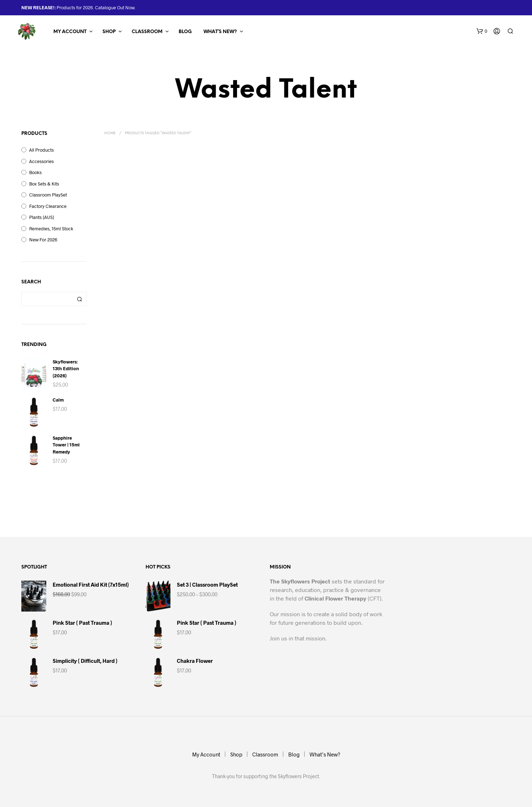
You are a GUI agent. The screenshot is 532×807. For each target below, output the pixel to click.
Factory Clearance (48, 206)
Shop (109, 32)
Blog (185, 32)
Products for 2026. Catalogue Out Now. (95, 7)
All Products (41, 150)
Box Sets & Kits (44, 184)
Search (79, 299)
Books (35, 172)
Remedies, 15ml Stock (51, 229)
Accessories (41, 161)
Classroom (147, 32)
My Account (70, 32)
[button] (482, 31)
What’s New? (220, 32)
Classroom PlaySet (48, 195)
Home (110, 133)
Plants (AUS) (42, 217)
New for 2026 (43, 240)
